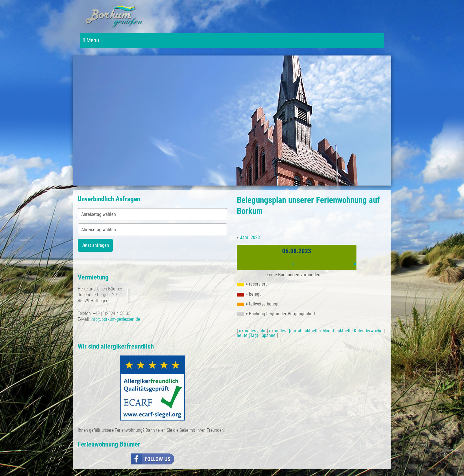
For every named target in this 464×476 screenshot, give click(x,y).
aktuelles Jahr (252, 331)
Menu (91, 40)
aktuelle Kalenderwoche (360, 331)
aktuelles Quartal (285, 331)
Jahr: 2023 (250, 237)
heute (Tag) (247, 335)
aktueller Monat (319, 331)
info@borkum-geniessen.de (115, 319)
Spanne (269, 335)
